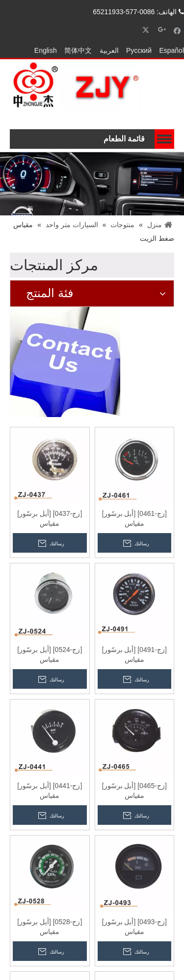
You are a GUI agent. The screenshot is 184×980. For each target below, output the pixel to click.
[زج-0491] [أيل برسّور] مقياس (134, 654)
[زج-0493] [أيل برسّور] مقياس (134, 927)
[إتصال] (65, 362)
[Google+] (162, 30)
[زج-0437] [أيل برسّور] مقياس (50, 518)
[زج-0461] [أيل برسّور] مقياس (134, 518)
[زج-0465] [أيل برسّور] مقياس (134, 791)
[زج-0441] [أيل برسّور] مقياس (50, 791)
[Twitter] (147, 30)
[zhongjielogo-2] (76, 86)
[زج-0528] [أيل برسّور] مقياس (50, 927)
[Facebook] (177, 30)
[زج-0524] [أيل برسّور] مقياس (50, 654)
